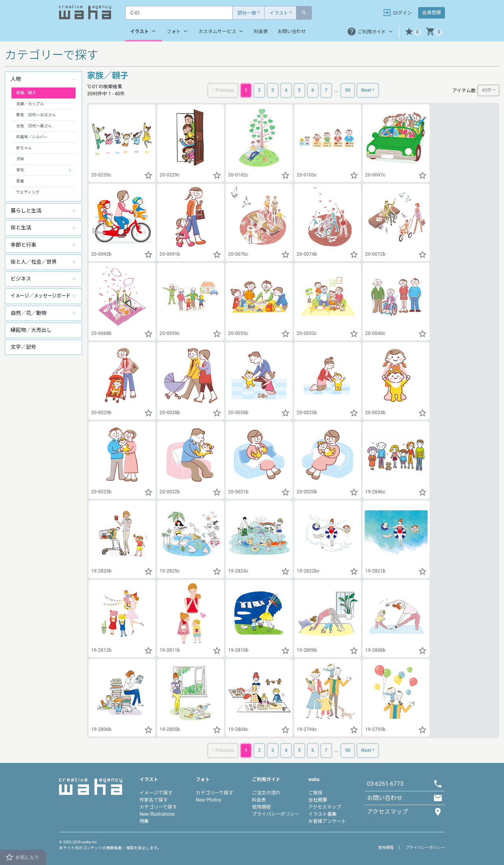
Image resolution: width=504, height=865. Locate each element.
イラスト (279, 13)
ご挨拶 (315, 793)
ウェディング (28, 192)
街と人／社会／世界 (34, 262)
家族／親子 (26, 93)
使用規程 (261, 807)
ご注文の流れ (266, 793)
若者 (20, 181)
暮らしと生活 (26, 211)
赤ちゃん (24, 148)
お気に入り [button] (22, 857)
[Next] (368, 90)
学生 (20, 170)
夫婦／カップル (30, 104)
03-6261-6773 (385, 784)
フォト (178, 31)
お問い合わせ (292, 32)
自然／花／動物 (29, 313)
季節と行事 (23, 245)
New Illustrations (157, 814)
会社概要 (318, 800)
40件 (487, 90)
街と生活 (21, 228)
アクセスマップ (325, 807)
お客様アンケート (327, 821)
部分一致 (247, 13)
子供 (20, 159)
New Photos (208, 800)
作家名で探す (154, 800)
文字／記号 (23, 347)
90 (348, 90)
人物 (16, 79)
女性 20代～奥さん (34, 126)
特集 (144, 821)
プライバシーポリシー (276, 814)
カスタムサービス (221, 31)
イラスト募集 (322, 814)
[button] (413, 32)
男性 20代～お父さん (36, 115)
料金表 (261, 32)
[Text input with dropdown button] (179, 13)
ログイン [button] (397, 13)
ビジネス (21, 279)
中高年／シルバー (32, 137)
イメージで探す (156, 793)
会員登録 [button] (432, 13)
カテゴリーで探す (158, 807)
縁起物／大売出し (31, 330)
